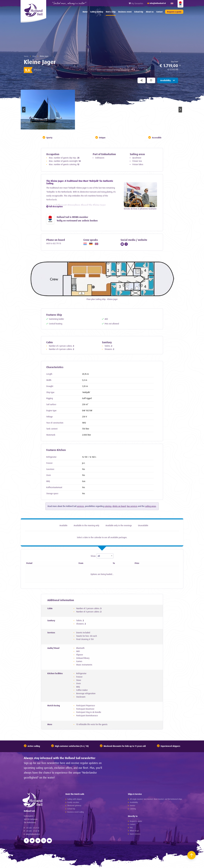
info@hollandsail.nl (33, 836)
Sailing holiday (97, 12)
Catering (133, 809)
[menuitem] (85, 12)
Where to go (134, 831)
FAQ (131, 828)
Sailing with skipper (75, 799)
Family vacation (73, 803)
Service (133, 806)
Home (85, 12)
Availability (168, 80)
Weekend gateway (74, 806)
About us (150, 12)
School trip (139, 12)
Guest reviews (135, 834)
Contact (159, 12)
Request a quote (174, 12)
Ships (34, 56)
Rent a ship (111, 12)
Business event (125, 12)
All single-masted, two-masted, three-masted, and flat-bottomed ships (156, 799)
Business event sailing (76, 812)
